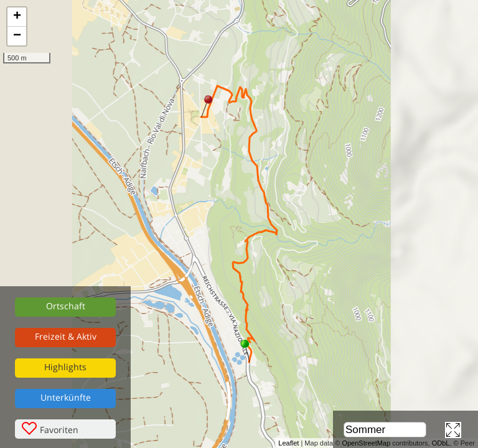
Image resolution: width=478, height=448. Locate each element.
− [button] (17, 36)
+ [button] (17, 17)
